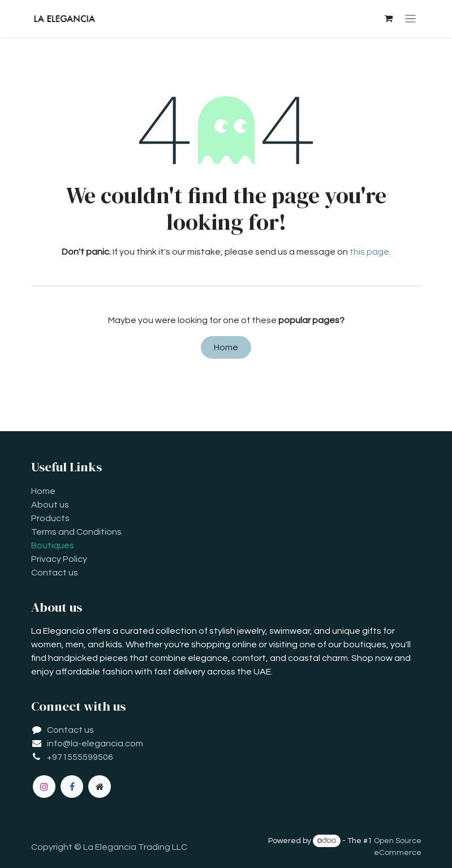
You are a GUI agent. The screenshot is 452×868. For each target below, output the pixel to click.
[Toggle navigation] (410, 19)
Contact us (55, 573)
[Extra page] (100, 787)
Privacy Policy (59, 559)
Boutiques (53, 545)
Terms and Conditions (76, 532)
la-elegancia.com (107, 744)
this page (369, 252)
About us (50, 505)
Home (226, 347)
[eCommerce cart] (388, 19)
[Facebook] (72, 787)
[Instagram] (44, 787)
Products (50, 518)
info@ (59, 744)
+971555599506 (80, 757)
